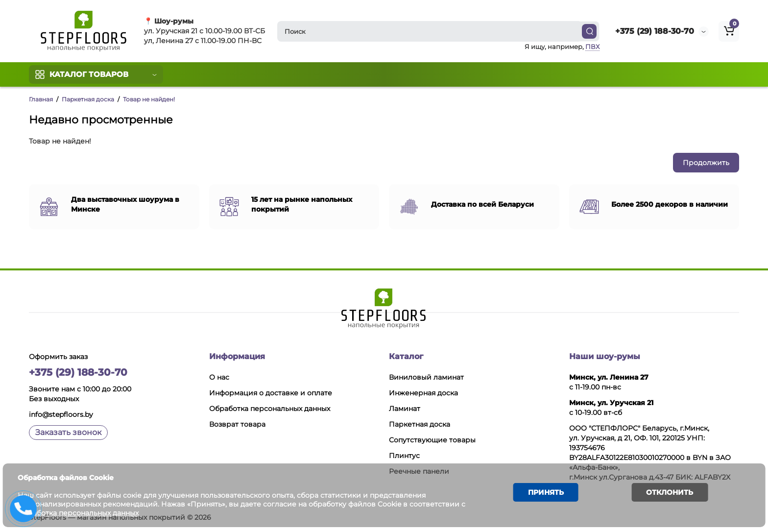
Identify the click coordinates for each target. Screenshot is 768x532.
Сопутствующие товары (432, 440)
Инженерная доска (423, 393)
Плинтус (404, 456)
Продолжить (706, 163)
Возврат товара (237, 424)
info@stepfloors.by (61, 414)
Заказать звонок (68, 432)
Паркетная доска (88, 99)
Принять (540, 495)
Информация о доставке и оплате (271, 393)
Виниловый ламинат (426, 377)
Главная (41, 99)
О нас (219, 377)
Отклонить (660, 495)
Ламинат (405, 409)
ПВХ (592, 47)
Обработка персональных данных (270, 409)
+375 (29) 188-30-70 (655, 31)
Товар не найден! (149, 99)
